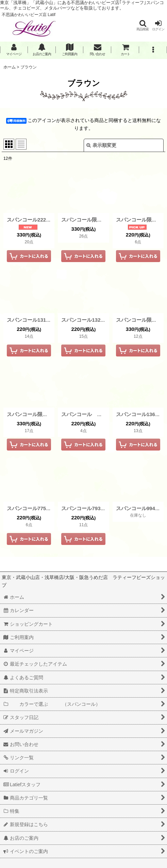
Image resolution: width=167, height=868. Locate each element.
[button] (143, 25)
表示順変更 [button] (101, 145)
